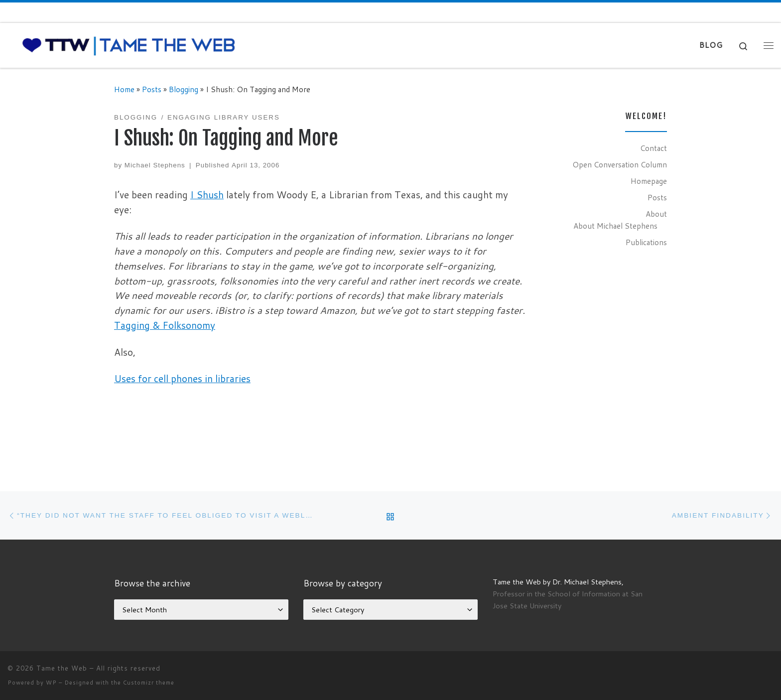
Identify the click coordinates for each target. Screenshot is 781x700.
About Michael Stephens (615, 226)
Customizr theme (149, 683)
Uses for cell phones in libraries (182, 378)
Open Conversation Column (620, 164)
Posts (152, 89)
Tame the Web (62, 668)
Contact (653, 148)
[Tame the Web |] (129, 45)
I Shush (207, 195)
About (656, 214)
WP (51, 683)
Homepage (649, 181)
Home (124, 89)
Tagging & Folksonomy (165, 325)
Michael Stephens (155, 165)
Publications (646, 242)
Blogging (184, 89)
